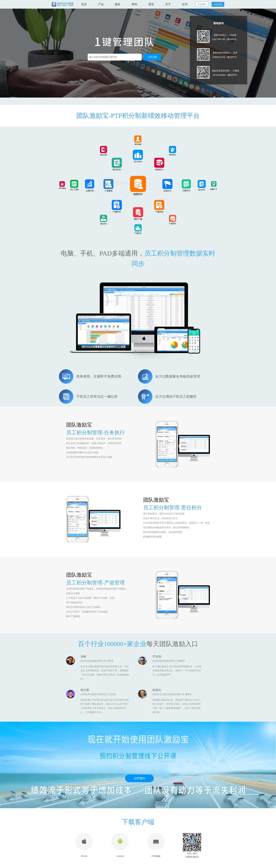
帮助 (134, 4)
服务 (118, 4)
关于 (168, 4)
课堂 (151, 4)
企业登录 (202, 4)
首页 (84, 4)
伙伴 (185, 4)
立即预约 (139, 778)
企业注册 (218, 4)
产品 (101, 4)
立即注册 (152, 57)
